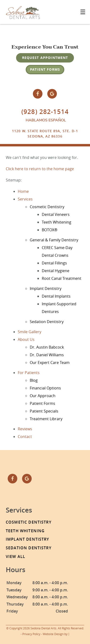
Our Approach (43, 396)
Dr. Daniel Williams (47, 355)
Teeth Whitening (57, 222)
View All (15, 556)
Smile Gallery (30, 332)
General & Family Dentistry (54, 240)
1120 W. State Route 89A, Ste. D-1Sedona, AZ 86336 (45, 134)
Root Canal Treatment (62, 278)
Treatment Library (46, 419)
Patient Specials (44, 411)
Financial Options (45, 388)
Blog (34, 380)
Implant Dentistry (46, 288)
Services (25, 199)
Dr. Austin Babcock (47, 347)
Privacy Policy (31, 634)
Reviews (25, 429)
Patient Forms (45, 69)
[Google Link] (52, 94)
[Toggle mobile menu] (83, 12)
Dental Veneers (56, 214)
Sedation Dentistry (47, 322)
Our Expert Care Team (50, 363)
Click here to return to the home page (40, 169)
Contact (25, 437)
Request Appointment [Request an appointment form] (45, 58)
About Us (26, 339)
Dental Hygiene (56, 271)
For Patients (29, 373)
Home (23, 191)
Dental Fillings (54, 263)
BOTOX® (50, 230)
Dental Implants (56, 296)
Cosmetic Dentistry (47, 207)
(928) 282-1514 (45, 112)
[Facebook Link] (38, 94)
